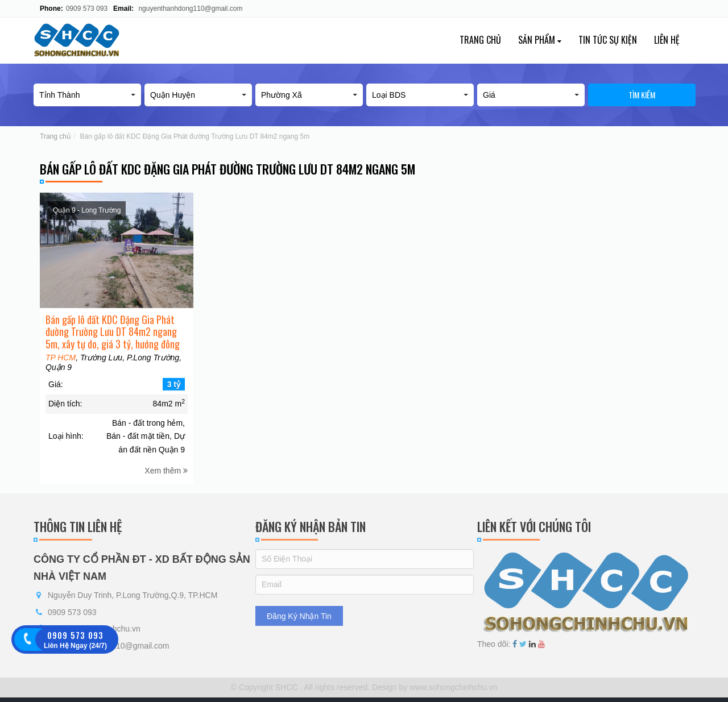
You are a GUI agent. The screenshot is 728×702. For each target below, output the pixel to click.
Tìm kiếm (642, 95)
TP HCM (61, 364)
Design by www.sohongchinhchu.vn (433, 687)
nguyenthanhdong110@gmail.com (190, 9)
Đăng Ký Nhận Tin (299, 616)
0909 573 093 (87, 9)
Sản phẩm (540, 40)
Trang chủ (480, 40)
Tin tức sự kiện (608, 40)
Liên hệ (667, 40)
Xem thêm (166, 477)
